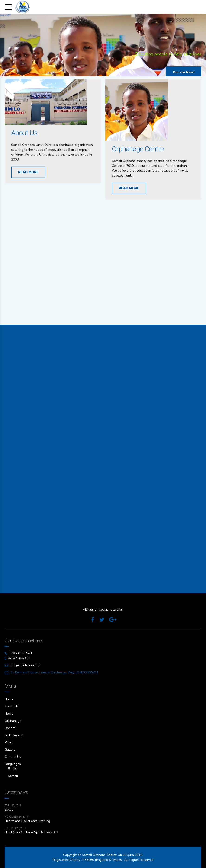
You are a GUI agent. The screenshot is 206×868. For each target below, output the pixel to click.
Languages (13, 764)
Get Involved (14, 735)
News (9, 714)
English (13, 769)
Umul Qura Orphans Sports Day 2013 (31, 832)
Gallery (10, 750)
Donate (10, 728)
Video (9, 742)
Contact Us (13, 757)
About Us (24, 133)
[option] (103, 46)
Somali (13, 776)
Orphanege (13, 721)
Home (9, 699)
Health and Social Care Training (27, 821)
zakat (9, 810)
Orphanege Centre (138, 150)
